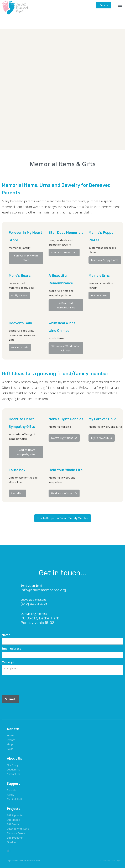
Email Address (11, 649)
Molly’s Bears (19, 295)
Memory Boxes (16, 833)
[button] (120, 5)
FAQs (10, 749)
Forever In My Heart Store (26, 258)
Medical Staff (14, 799)
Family (11, 795)
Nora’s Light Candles (64, 438)
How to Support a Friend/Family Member (63, 518)
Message (8, 662)
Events (11, 740)
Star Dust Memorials (64, 252)
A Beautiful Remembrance (66, 305)
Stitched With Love (18, 829)
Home (11, 735)
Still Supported (15, 815)
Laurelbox (17, 493)
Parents (12, 790)
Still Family (13, 824)
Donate (104, 5)
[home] (14, 8)
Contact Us (13, 774)
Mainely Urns (99, 295)
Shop (10, 744)
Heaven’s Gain (20, 347)
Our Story (13, 765)
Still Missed (14, 820)
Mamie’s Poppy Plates (105, 260)
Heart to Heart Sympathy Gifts (26, 452)
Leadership (14, 769)
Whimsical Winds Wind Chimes (66, 348)
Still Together (15, 838)
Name (6, 635)
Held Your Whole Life (64, 493)
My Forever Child (102, 438)
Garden (11, 842)
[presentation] (28, 684)
